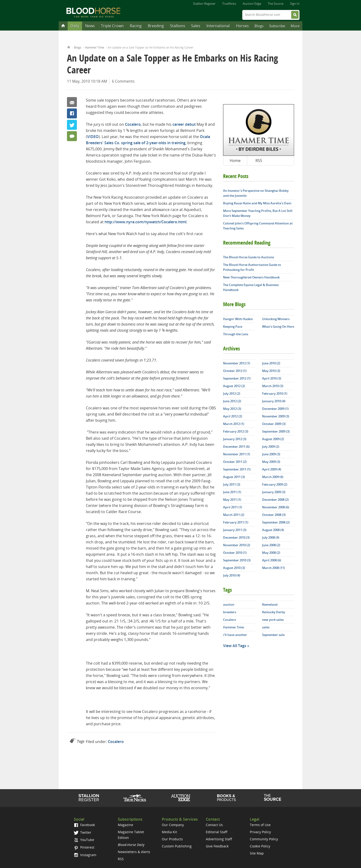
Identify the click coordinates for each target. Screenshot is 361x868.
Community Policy (264, 839)
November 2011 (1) (237, 454)
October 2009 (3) (274, 424)
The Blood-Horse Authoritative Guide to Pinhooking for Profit (252, 267)
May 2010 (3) (271, 371)
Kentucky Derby (274, 612)
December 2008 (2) (275, 500)
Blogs (259, 26)
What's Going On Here (278, 327)
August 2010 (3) (234, 568)
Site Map (257, 853)
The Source (276, 4)
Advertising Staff (219, 839)
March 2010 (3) (273, 386)
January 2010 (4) (274, 401)
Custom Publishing (177, 846)
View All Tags (235, 646)
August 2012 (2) (234, 386)
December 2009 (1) (275, 409)
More (295, 26)
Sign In (295, 4)
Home (69, 47)
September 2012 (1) (237, 378)
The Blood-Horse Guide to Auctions (249, 257)
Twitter (72, 125)
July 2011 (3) (232, 484)
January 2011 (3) (235, 530)
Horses (242, 26)
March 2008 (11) (273, 568)
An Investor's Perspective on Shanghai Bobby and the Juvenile (256, 193)
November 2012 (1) (237, 363)
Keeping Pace (233, 327)
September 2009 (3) (276, 431)
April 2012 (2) (233, 416)
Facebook (72, 113)
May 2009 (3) (271, 462)
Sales (196, 26)
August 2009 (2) (273, 439)
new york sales (273, 620)
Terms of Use (260, 825)
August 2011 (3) (234, 477)
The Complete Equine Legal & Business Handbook (251, 287)
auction (229, 604)
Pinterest (84, 847)
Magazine (125, 825)
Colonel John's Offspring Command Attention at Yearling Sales (258, 226)
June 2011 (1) (232, 492)
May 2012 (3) (232, 409)
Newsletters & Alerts (134, 852)
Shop (227, 798)
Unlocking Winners (276, 319)
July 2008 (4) (271, 537)
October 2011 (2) (235, 462)
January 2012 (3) (235, 439)
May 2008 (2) (271, 553)
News (90, 26)
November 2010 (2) (237, 545)
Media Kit (169, 832)
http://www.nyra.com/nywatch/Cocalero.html (145, 222)
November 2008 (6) (276, 507)
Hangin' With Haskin (238, 319)
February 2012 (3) (236, 431)
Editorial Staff (217, 832)
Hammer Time (95, 47)
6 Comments (123, 81)
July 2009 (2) (271, 447)
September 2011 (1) (237, 469)
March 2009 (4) (273, 477)
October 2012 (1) (235, 371)
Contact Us (214, 825)
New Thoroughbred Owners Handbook (251, 277)
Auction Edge (252, 4)
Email (72, 102)
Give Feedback (217, 846)
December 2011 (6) (236, 447)
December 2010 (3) (236, 537)
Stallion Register (204, 4)
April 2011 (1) (233, 507)
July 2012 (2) (232, 394)
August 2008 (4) (273, 530)
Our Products (172, 839)
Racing (136, 26)
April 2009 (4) (272, 469)
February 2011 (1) (236, 522)
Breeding (156, 26)
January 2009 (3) (274, 492)
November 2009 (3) (276, 416)
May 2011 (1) (232, 500)
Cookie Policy (260, 846)
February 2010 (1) (275, 394)
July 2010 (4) (232, 575)
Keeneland (270, 604)
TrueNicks (229, 4)
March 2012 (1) (234, 424)
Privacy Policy (260, 832)
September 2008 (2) (276, 522)
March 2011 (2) (234, 515)
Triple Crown (112, 26)
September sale (273, 635)
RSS (259, 161)
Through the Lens (236, 334)
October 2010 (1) (235, 553)
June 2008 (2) (271, 545)
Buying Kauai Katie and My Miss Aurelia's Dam (257, 203)
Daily (75, 26)
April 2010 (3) (272, 378)
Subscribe (277, 26)
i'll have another (235, 635)
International (218, 26)
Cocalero (133, 124)
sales (266, 627)
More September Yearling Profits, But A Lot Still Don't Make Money (258, 213)
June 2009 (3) (271, 454)
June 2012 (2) (232, 401)
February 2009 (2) (275, 484)
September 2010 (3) (237, 560)
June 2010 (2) (271, 363)
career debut (184, 124)
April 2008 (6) (272, 560)
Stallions (178, 26)
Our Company (173, 825)
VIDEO (93, 137)
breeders (230, 612)
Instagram (85, 855)
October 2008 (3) (274, 515)
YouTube (84, 840)
